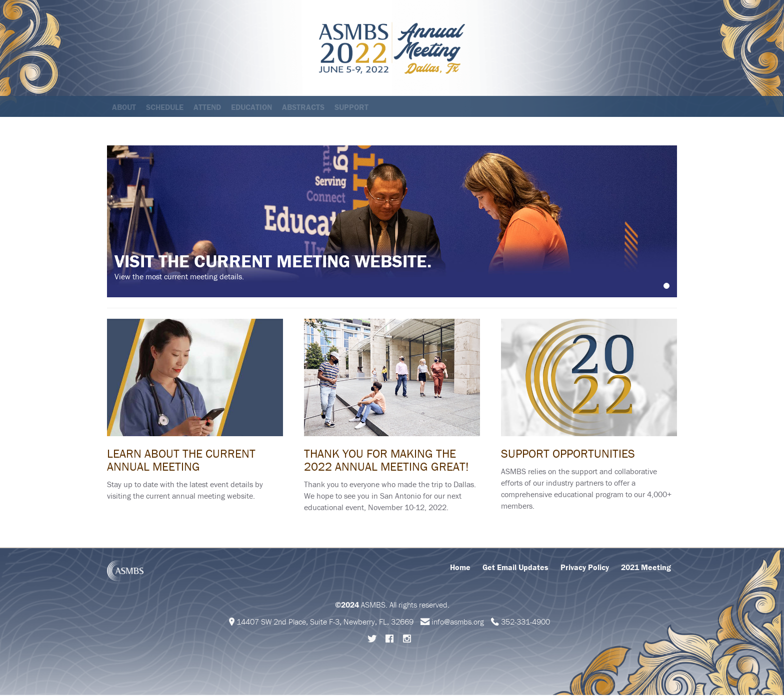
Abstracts (303, 107)
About (124, 107)
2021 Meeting (646, 568)
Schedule (165, 107)
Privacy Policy (585, 568)
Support (351, 107)
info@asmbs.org (458, 623)
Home (460, 568)
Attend (207, 107)
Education (251, 107)
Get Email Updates (515, 568)
